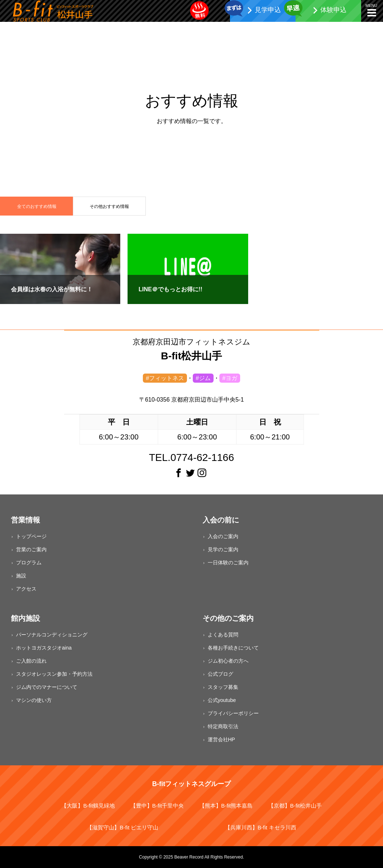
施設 (21, 576)
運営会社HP (221, 739)
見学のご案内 (223, 549)
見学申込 (268, 10)
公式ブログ (220, 674)
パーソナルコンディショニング (52, 635)
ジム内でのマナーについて (47, 687)
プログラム (29, 563)
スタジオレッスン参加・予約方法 (54, 674)
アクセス (26, 589)
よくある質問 (223, 635)
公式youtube (222, 700)
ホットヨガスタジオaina (44, 648)
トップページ (31, 536)
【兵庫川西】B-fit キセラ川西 (261, 827)
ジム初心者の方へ (228, 661)
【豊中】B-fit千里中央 (157, 806)
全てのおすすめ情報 (37, 206)
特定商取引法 (223, 726)
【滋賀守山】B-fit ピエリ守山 (122, 827)
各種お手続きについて (233, 648)
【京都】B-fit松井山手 (295, 806)
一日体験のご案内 (228, 563)
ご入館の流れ (31, 661)
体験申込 (333, 10)
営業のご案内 (31, 549)
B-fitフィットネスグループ (192, 784)
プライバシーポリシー (233, 713)
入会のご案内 (223, 536)
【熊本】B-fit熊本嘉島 (226, 806)
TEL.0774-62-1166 (192, 457)
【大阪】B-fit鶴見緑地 (88, 806)
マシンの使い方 (34, 700)
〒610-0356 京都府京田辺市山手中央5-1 (191, 400)
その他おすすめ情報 (109, 206)
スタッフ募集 (223, 687)
